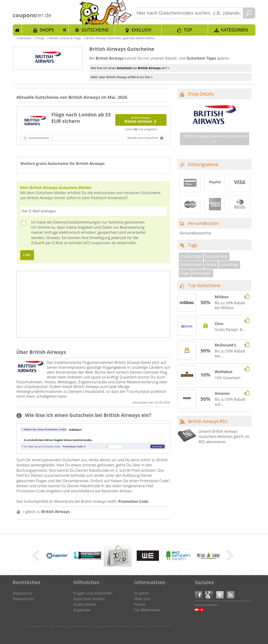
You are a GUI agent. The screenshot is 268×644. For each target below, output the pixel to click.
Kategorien (235, 30)
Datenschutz (24, 599)
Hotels (211, 265)
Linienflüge (229, 265)
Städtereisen (191, 265)
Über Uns (142, 599)
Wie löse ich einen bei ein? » (130, 68)
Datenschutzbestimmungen (77, 222)
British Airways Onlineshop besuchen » (216, 139)
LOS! (27, 255)
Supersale (82, 610)
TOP (188, 30)
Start (17, 30)
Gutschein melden (89, 599)
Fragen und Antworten (93, 593)
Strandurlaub (216, 256)
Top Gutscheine (204, 285)
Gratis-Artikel (85, 604)
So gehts (141, 593)
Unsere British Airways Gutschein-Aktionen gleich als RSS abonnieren (224, 437)
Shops (47, 30)
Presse (140, 604)
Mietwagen (202, 273)
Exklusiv (141, 30)
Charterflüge (191, 256)
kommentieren (39, 138)
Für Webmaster (147, 610)
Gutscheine (95, 30)
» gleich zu (46, 512)
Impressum (23, 593)
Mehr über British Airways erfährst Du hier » (122, 77)
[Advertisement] (132, 306)
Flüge (185, 273)
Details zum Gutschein (143, 138)
